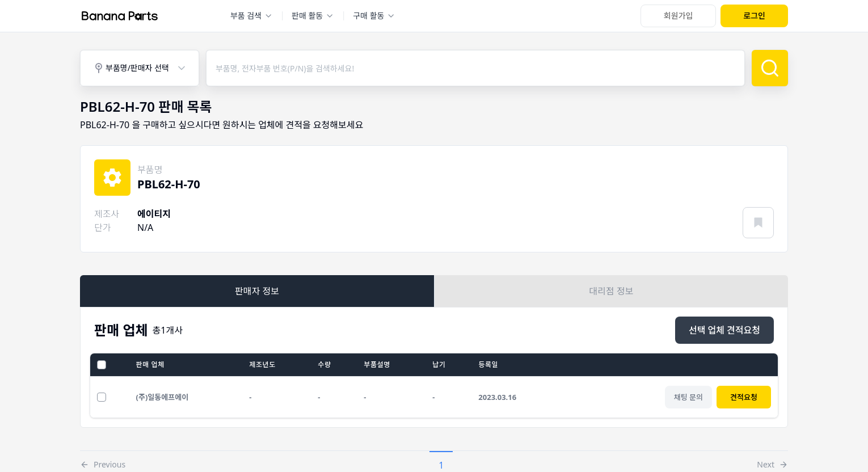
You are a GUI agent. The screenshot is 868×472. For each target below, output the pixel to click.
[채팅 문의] (688, 397)
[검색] (770, 68)
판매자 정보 (257, 291)
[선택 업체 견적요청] (724, 330)
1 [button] (441, 465)
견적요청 (744, 397)
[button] (103, 462)
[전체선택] (102, 365)
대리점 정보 (612, 291)
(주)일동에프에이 (163, 397)
